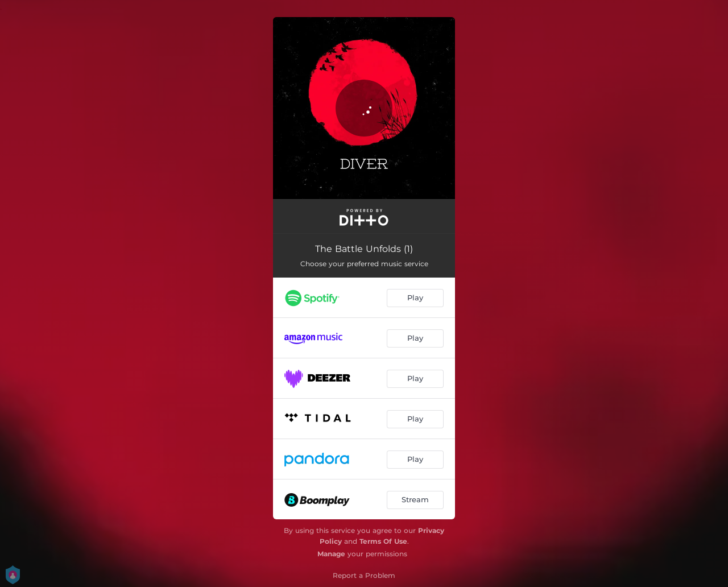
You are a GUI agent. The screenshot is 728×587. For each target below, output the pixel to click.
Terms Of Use (383, 541)
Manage (331, 554)
